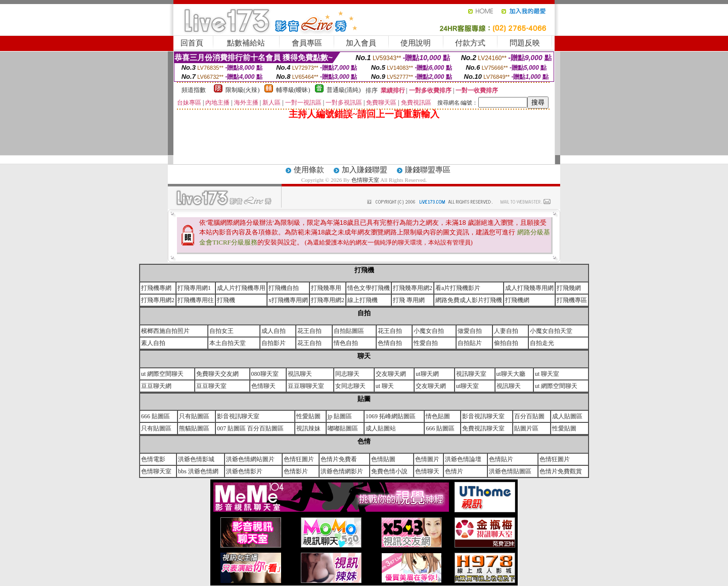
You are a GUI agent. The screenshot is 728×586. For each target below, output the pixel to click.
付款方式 (470, 43)
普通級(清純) (344, 90)
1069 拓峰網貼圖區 (391, 416)
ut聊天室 (467, 386)
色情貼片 (501, 459)
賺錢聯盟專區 (428, 170)
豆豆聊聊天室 (306, 386)
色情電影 (153, 459)
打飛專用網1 (194, 288)
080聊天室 (265, 374)
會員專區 (307, 43)
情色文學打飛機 (369, 288)
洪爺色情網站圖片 (250, 459)
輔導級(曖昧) (293, 90)
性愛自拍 (426, 343)
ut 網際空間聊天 (162, 374)
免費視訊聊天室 (483, 428)
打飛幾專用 (326, 288)
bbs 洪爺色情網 (198, 471)
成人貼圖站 (381, 428)
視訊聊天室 (471, 374)
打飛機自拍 (284, 288)
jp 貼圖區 (340, 416)
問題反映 (525, 43)
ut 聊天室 (547, 374)
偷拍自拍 (506, 343)
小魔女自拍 (429, 331)
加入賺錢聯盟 (365, 170)
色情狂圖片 (299, 459)
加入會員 (361, 43)
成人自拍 (274, 331)
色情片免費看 (339, 459)
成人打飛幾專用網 (529, 288)
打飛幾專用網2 (413, 288)
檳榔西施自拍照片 (165, 331)
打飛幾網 (569, 288)
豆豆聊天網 (156, 386)
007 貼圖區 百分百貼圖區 (250, 428)
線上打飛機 (362, 300)
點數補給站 (246, 43)
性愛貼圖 (308, 416)
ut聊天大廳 (511, 374)
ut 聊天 (385, 386)
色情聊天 (263, 386)
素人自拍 (153, 343)
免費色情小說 (389, 471)
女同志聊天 (350, 386)
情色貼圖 (438, 416)
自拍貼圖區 (349, 331)
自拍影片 (274, 343)
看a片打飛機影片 (458, 288)
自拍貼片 (470, 343)
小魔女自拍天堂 (551, 331)
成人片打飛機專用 (241, 288)
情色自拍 (346, 343)
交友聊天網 (391, 374)
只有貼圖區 (194, 416)
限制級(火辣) (243, 90)
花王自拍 (309, 331)
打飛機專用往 (196, 300)
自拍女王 (221, 331)
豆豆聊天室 (211, 386)
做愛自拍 (470, 331)
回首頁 (192, 43)
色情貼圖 (383, 459)
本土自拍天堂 (227, 343)
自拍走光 (542, 343)
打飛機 (226, 300)
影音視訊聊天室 (238, 416)
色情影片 (296, 471)
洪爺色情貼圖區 (510, 471)
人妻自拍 (506, 331)
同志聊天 (347, 374)
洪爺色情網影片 (342, 471)
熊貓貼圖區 (194, 428)
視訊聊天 (300, 374)
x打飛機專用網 (288, 300)
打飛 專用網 (409, 300)
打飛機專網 (156, 288)
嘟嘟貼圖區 (343, 428)
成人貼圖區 (567, 416)
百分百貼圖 (529, 416)
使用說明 (416, 43)
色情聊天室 (366, 180)
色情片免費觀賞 (561, 471)
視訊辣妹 (308, 428)
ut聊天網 (427, 374)
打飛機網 (517, 300)
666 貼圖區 (155, 416)
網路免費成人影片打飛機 (469, 300)
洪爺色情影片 (244, 471)
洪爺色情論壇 (463, 459)
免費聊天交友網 (217, 374)
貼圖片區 (526, 428)
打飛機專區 (572, 300)
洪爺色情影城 (196, 459)
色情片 (454, 471)
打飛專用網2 (158, 300)
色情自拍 (390, 343)
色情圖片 (427, 459)
